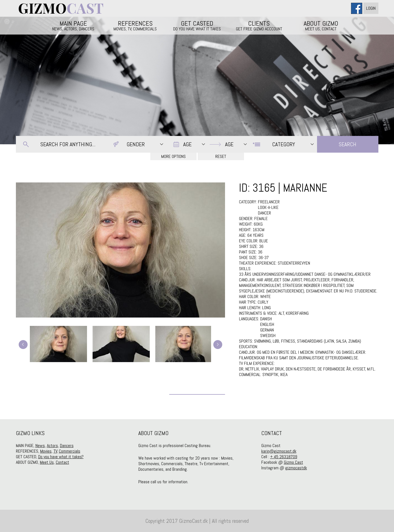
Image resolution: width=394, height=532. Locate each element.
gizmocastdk (296, 468)
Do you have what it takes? (61, 457)
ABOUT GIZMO (321, 25)
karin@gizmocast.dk (279, 451)
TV (55, 451)
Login (371, 8)
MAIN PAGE (73, 25)
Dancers (67, 446)
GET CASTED (197, 25)
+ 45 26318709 (284, 457)
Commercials (70, 451)
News (40, 446)
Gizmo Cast (293, 462)
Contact (62, 462)
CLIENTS (259, 25)
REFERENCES (135, 25)
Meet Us (47, 462)
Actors (52, 446)
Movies (46, 451)
